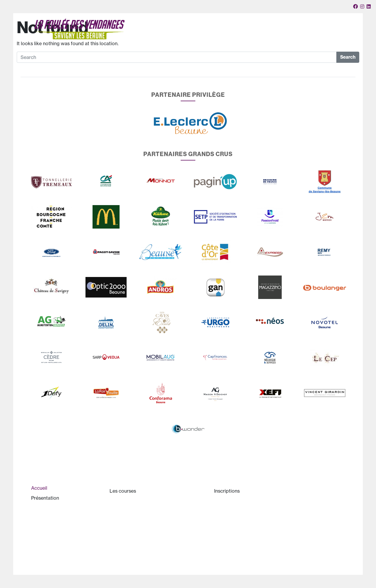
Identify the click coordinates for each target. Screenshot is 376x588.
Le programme (185, 530)
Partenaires (279, 36)
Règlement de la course (244, 518)
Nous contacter (322, 25)
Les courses (210, 37)
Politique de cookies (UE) (245, 568)
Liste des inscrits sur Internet (249, 556)
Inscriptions (245, 37)
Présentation (173, 37)
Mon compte (339, 36)
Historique (47, 525)
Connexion (345, 25)
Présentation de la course (63, 512)
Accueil (147, 36)
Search (348, 57)
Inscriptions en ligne (240, 505)
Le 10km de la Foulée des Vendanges (153, 505)
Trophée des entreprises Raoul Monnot (156, 543)
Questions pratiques (240, 543)
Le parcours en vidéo (137, 530)
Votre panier (298, 25)
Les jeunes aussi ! (132, 518)
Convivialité (308, 36)
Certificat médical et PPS (245, 530)
